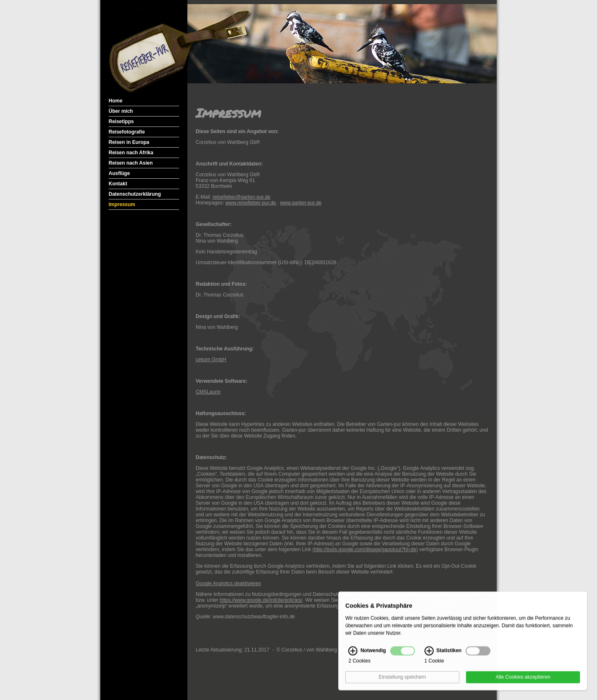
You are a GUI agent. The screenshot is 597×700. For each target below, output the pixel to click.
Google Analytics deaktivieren (228, 583)
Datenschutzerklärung (135, 194)
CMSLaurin (208, 392)
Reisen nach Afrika (131, 153)
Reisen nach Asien (131, 163)
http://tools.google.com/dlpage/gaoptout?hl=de (365, 549)
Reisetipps (121, 122)
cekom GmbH (211, 360)
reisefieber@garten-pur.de (242, 197)
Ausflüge (119, 173)
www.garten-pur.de (301, 203)
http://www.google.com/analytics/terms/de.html (429, 594)
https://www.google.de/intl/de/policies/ (261, 600)
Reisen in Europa (129, 142)
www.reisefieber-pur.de (250, 203)
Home (115, 101)
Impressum (122, 204)
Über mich (121, 111)
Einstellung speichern (402, 682)
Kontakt (118, 184)
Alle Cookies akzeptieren (523, 682)
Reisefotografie (127, 132)
